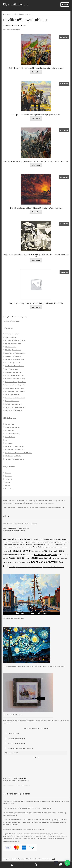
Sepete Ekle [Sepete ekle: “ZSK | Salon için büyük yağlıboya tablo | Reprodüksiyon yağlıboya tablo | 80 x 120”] (36, 72)
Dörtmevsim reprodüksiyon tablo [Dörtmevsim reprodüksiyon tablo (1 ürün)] (11, 545)
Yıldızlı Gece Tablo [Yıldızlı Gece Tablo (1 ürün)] (25, 567)
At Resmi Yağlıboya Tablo (13, 344)
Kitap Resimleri (10, 437)
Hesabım (12, 865)
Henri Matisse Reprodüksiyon (15, 366)
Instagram (8, 476)
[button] (67, 863)
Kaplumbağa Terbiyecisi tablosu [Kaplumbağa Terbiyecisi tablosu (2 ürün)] (44, 547)
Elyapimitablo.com (16, 4)
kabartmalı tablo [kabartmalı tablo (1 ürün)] (29, 547)
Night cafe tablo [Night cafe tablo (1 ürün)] (30, 555)
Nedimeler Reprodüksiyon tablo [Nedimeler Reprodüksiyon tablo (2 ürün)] (15, 555)
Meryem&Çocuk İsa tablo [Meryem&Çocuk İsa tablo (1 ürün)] (37, 551)
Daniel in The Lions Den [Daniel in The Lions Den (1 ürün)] (11, 542)
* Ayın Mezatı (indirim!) (12, 334)
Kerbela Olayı (9, 424)
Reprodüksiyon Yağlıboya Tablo (15, 398)
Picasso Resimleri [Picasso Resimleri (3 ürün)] (16, 558)
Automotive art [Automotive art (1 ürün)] (54, 539)
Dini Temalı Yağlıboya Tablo (14, 356)
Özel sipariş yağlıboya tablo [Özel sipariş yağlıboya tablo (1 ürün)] (36, 567)
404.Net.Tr (23, 778)
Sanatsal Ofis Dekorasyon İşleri (15, 446)
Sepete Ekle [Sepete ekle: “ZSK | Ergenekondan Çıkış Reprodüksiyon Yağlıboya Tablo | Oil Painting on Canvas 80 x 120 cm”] (36, 165)
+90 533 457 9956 (15, 528)
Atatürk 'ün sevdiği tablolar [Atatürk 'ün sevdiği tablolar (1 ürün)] (33, 539)
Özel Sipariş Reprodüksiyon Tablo (16, 385)
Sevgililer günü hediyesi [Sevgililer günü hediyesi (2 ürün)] (14, 562)
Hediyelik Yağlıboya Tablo (13, 363)
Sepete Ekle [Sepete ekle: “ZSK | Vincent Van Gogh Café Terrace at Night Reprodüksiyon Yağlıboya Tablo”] (36, 307)
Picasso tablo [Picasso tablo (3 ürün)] (31, 558)
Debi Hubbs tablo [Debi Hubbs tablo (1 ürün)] (32, 542)
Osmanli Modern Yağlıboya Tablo (16, 382)
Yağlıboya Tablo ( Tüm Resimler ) (15, 407)
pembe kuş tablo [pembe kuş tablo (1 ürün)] (61, 555)
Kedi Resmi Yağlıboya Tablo (14, 372)
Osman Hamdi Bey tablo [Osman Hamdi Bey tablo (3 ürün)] (45, 554)
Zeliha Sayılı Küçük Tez (12, 434)
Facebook (8, 473)
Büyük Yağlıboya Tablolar (13, 350)
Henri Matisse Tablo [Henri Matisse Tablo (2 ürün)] (10, 547)
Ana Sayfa (8, 14)
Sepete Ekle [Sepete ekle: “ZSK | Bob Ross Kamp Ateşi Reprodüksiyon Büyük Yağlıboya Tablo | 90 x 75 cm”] (36, 212)
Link (54, 859)
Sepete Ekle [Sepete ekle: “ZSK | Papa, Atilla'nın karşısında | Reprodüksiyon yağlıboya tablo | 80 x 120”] (36, 119)
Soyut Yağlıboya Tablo (12, 401)
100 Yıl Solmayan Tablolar (13, 456)
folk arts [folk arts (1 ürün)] (37, 545)
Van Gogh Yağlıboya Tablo (13, 404)
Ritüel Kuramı (9, 430)
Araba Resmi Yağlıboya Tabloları (15, 340)
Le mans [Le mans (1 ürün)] (8, 551)
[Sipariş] (15, 25)
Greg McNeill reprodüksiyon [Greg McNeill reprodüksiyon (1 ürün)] (46, 545)
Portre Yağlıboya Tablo (12, 395)
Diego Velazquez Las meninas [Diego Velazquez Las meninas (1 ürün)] (43, 542)
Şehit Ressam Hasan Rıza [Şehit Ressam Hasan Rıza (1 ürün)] (58, 567)
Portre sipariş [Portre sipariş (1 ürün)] (60, 558)
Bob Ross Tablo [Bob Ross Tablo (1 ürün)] (61, 539)
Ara (36, 865)
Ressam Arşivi (10, 443)
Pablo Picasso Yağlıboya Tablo (15, 388)
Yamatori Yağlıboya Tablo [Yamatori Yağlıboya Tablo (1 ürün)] (15, 567)
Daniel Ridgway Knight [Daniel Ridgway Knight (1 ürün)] (23, 542)
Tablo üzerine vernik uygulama (15, 459)
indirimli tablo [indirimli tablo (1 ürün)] (21, 547)
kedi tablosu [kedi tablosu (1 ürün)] (59, 547)
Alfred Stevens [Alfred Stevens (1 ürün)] (7, 539)
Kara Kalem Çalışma (12, 369)
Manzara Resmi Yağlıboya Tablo (15, 379)
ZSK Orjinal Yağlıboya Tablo (14, 410)
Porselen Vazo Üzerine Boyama (15, 391)
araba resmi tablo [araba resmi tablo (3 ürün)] (18, 539)
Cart (55, 863)
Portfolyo (8, 440)
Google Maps (9, 489)
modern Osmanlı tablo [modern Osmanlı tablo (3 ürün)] (53, 551)
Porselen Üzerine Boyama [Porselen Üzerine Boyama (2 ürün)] (47, 558)
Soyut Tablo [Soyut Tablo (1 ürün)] (26, 562)
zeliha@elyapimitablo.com (17, 530)
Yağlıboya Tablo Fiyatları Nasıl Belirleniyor (18, 453)
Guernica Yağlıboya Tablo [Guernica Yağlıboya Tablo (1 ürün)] (59, 545)
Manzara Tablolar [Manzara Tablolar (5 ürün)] (21, 551)
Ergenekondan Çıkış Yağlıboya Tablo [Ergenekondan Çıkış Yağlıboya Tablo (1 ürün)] (27, 545)
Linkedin (8, 482)
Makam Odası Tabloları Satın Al (15, 450)
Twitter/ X (9, 479)
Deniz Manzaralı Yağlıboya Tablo (15, 353)
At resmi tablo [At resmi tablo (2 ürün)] (45, 539)
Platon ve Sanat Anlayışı (13, 427)
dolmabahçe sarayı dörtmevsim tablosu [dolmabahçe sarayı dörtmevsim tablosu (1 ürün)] (60, 542)
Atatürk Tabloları (11, 347)
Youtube (8, 486)
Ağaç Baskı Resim (11, 337)
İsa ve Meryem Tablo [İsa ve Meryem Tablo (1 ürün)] (47, 567)
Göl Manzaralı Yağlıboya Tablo (15, 359)
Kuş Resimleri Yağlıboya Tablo (15, 375)
